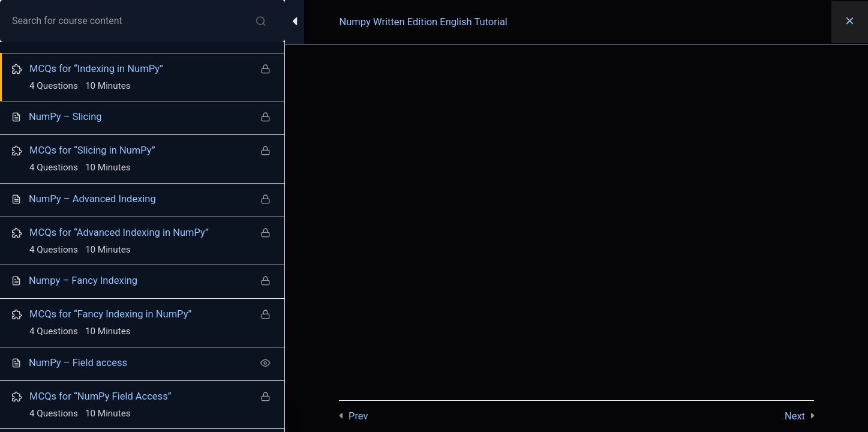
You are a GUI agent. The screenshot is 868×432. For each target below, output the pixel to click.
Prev (358, 416)
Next (795, 416)
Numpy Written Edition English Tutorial (424, 22)
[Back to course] (850, 22)
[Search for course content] (261, 21)
